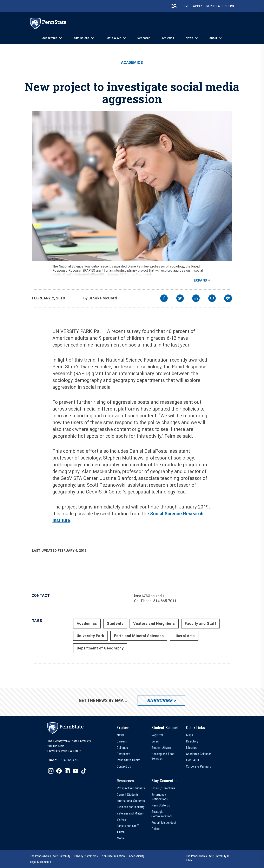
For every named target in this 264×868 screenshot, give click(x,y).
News (189, 38)
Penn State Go (161, 805)
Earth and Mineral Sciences (139, 636)
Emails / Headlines (163, 788)
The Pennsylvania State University (50, 856)
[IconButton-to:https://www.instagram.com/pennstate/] (51, 771)
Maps (190, 735)
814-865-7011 (165, 601)
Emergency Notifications (160, 797)
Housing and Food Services (163, 756)
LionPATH (192, 760)
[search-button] (174, 6)
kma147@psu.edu (149, 596)
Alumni (121, 832)
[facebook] (164, 299)
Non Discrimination (113, 856)
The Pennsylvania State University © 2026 (208, 858)
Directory (192, 741)
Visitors (122, 820)
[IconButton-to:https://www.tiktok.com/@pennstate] (84, 771)
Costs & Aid (113, 38)
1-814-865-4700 (69, 760)
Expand (201, 280)
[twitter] (180, 299)
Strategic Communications (162, 814)
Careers (122, 741)
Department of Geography (100, 648)
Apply (198, 6)
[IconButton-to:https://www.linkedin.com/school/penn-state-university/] (67, 771)
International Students (131, 801)
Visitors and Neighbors (154, 623)
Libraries (192, 748)
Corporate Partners (199, 766)
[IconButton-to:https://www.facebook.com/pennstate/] (59, 771)
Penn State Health (128, 760)
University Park (90, 636)
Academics (50, 38)
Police (156, 829)
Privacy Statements (86, 856)
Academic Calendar (199, 754)
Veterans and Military (130, 813)
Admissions (81, 38)
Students (115, 623)
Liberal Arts (184, 636)
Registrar (157, 735)
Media (121, 838)
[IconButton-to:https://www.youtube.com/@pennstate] (75, 771)
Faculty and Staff (200, 623)
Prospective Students (131, 788)
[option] (63, 760)
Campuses (123, 754)
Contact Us (124, 766)
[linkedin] (196, 299)
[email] (212, 299)
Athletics (168, 38)
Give (186, 6)
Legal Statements (41, 862)
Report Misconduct (164, 823)
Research (144, 38)
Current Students (128, 795)
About (213, 38)
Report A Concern (220, 6)
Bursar (156, 741)
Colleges (122, 748)
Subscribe (160, 701)
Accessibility (137, 856)
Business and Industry (131, 807)
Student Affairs (161, 748)
